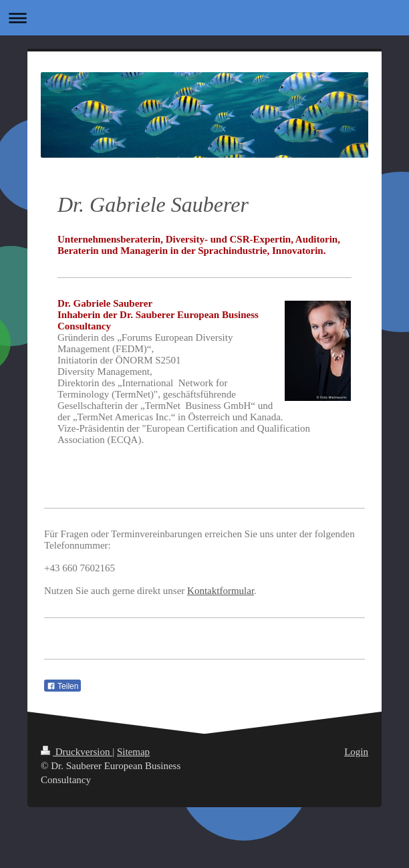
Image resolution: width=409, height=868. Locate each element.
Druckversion (77, 752)
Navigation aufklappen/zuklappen (204, 18)
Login (356, 752)
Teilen (62, 686)
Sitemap (133, 752)
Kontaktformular (221, 591)
